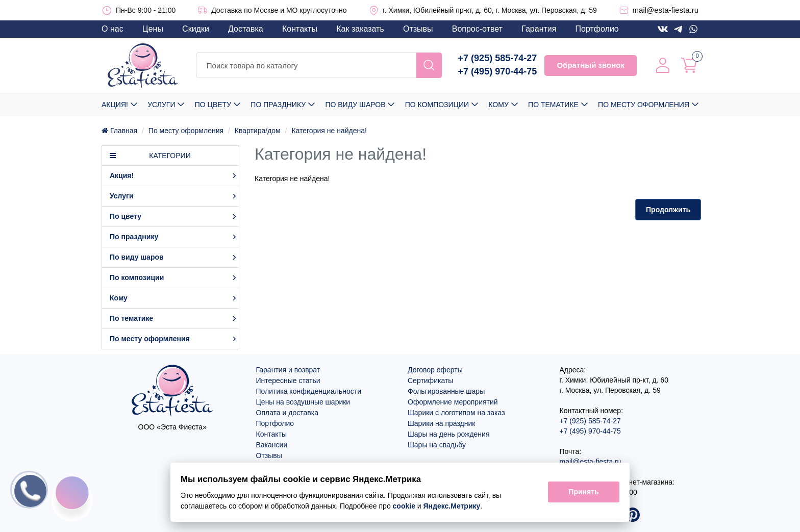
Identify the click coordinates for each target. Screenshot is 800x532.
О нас (112, 29)
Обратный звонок (590, 65)
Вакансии (272, 445)
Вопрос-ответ (477, 29)
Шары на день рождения (449, 434)
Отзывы (418, 29)
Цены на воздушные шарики (303, 402)
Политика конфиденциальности (309, 391)
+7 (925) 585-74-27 (498, 58)
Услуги (161, 105)
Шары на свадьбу (437, 445)
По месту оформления (644, 105)
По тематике (553, 105)
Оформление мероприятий (453, 402)
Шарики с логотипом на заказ (456, 413)
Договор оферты (435, 370)
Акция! (115, 105)
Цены (153, 29)
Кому (498, 105)
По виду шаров (355, 105)
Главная (119, 131)
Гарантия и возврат (288, 370)
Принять (583, 492)
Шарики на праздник (441, 423)
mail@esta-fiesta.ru (666, 10)
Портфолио (597, 29)
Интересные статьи (288, 381)
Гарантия (539, 29)
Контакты (300, 29)
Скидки (196, 29)
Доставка (246, 29)
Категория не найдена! (329, 131)
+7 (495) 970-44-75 (498, 71)
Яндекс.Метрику (452, 506)
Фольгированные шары (446, 391)
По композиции (437, 105)
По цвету (213, 105)
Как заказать (360, 29)
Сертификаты (430, 381)
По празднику (278, 105)
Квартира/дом (258, 131)
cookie (404, 506)
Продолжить (668, 210)
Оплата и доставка (287, 413)
